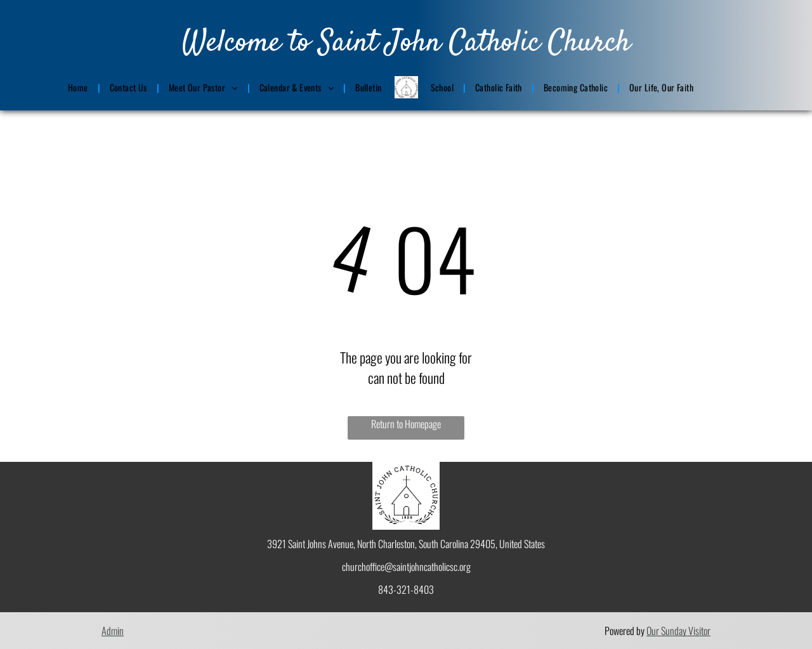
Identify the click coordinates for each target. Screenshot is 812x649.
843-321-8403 (406, 589)
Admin (113, 631)
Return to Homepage (406, 424)
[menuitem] (79, 87)
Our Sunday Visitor (678, 631)
